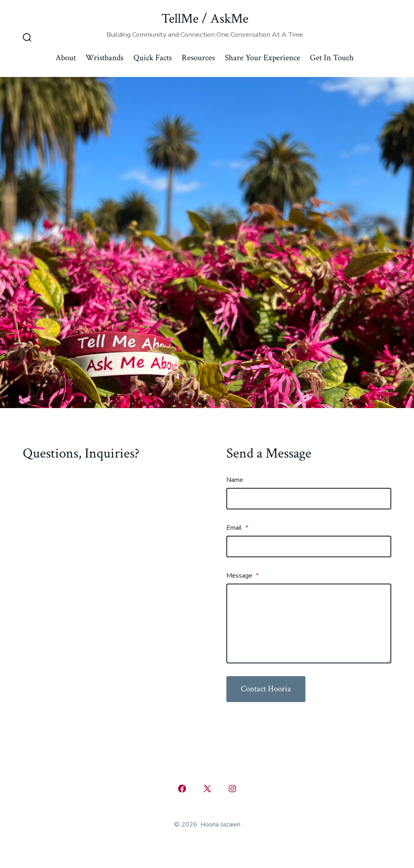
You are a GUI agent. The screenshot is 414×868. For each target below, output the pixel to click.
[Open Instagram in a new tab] (232, 789)
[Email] (309, 546)
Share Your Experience (262, 58)
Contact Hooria (266, 689)
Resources (198, 58)
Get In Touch (332, 58)
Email (237, 528)
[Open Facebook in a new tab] (182, 789)
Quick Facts (153, 58)
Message (243, 576)
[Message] (309, 623)
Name (235, 480)
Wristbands (104, 58)
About (66, 58)
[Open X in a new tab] (207, 789)
